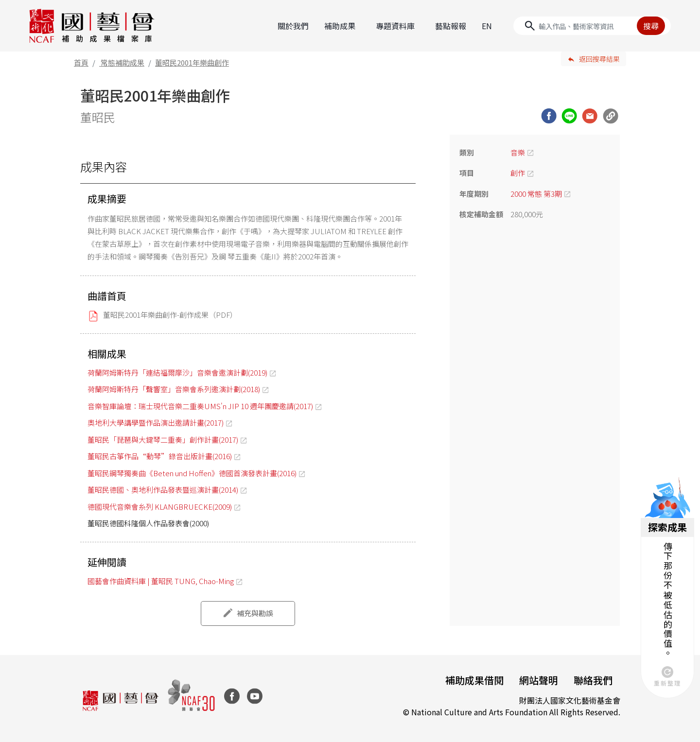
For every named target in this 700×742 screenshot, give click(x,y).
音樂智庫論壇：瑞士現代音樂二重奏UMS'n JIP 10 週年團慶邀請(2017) (200, 406)
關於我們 (293, 26)
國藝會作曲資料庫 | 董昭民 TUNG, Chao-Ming (161, 581)
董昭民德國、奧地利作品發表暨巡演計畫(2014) (163, 490)
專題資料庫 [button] (395, 26)
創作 (518, 173)
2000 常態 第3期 (536, 194)
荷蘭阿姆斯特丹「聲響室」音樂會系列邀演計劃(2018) (174, 389)
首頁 (81, 62)
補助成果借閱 (474, 680)
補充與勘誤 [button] (255, 613)
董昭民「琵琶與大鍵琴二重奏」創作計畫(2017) (163, 440)
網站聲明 (539, 680)
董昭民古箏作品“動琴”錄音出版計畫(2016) (160, 456)
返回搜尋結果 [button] (599, 59)
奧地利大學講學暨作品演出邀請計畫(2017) (156, 423)
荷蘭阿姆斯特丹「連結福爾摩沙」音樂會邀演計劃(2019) (177, 372)
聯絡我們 (593, 680)
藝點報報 (451, 26)
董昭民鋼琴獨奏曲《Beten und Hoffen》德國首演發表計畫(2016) (192, 473)
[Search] (592, 26)
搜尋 (651, 26)
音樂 (518, 152)
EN (487, 26)
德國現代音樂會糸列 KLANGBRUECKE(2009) (160, 507)
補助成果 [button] (340, 26)
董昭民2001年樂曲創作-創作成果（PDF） (170, 315)
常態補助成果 (122, 62)
